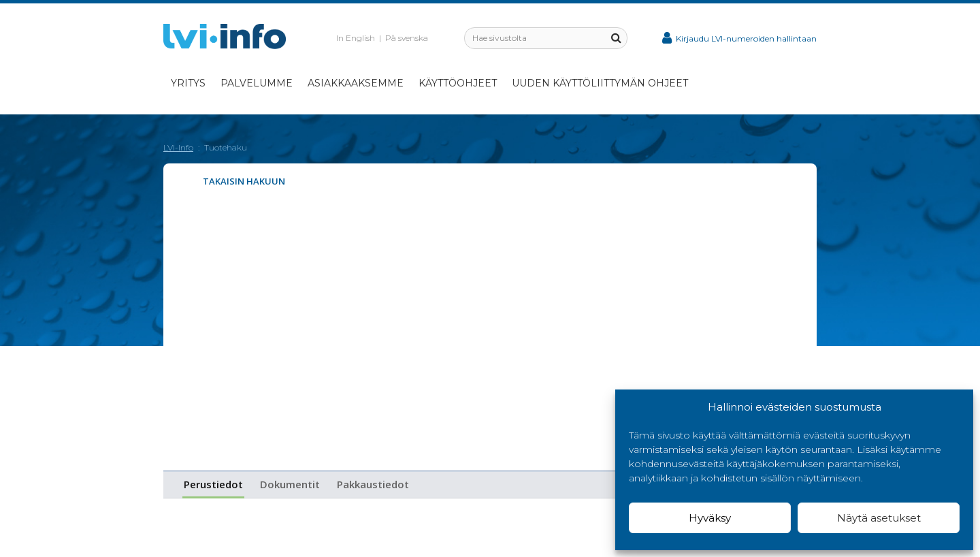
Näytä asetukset (879, 518)
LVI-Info (178, 147)
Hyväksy (710, 518)
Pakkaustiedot (373, 484)
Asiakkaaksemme (356, 83)
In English (356, 38)
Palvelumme (257, 83)
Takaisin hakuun (244, 181)
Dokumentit (290, 484)
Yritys (188, 83)
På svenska (407, 38)
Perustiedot (213, 484)
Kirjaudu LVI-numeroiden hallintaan (739, 38)
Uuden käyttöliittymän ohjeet (600, 83)
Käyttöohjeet (458, 83)
